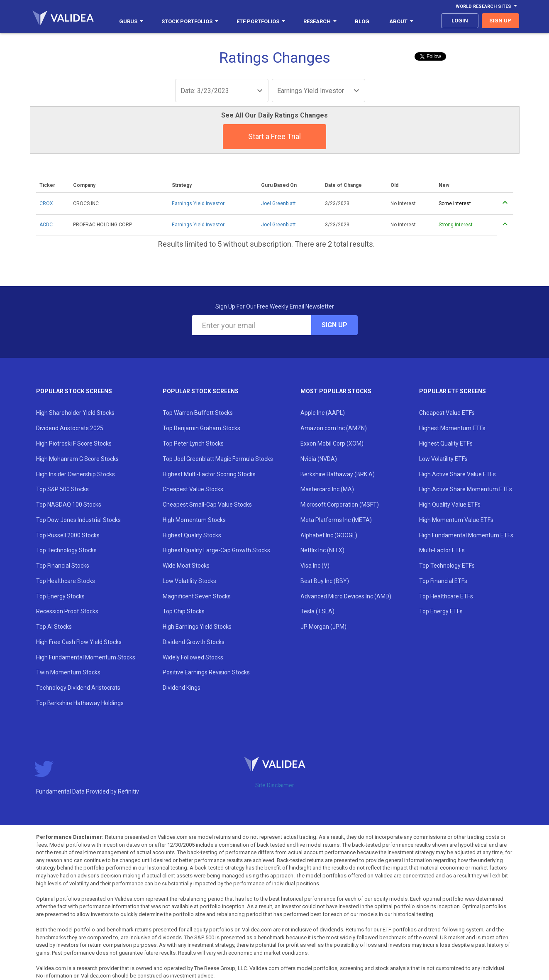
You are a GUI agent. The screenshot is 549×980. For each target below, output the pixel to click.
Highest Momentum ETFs (452, 428)
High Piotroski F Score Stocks (74, 443)
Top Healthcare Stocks (66, 581)
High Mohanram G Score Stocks (77, 459)
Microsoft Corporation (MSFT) (340, 505)
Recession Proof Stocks (67, 611)
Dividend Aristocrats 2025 (70, 428)
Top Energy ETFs (441, 611)
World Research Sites (486, 6)
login (460, 21)
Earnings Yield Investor (198, 203)
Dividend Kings (182, 688)
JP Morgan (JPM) (323, 627)
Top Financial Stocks (63, 566)
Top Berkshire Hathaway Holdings (80, 703)
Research (320, 21)
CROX (46, 203)
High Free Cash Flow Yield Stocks (79, 642)
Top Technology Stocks (66, 550)
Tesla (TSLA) (317, 611)
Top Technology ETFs (447, 566)
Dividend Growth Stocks (194, 642)
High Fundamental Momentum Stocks (86, 657)
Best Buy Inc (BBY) (325, 581)
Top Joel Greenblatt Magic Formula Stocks (218, 459)
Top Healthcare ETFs (446, 596)
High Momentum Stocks (194, 520)
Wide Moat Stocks (186, 566)
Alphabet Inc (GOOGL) (329, 535)
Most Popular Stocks (336, 391)
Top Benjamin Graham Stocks (201, 428)
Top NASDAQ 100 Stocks (69, 505)
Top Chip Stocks (184, 611)
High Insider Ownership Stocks (76, 474)
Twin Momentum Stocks (68, 672)
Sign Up (334, 325)
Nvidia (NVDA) (319, 459)
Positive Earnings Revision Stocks (206, 672)
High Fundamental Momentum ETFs (466, 535)
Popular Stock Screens (74, 391)
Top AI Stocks (54, 627)
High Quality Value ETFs (450, 505)
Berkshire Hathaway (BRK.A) (338, 474)
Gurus (131, 21)
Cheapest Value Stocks (193, 489)
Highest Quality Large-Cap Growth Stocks (216, 550)
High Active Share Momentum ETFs (466, 489)
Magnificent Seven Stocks (197, 596)
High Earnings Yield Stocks (197, 627)
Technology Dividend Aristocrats (78, 688)
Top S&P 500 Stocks (62, 489)
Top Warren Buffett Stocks (198, 413)
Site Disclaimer (275, 785)
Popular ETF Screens (453, 391)
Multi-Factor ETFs (442, 550)
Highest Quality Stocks (192, 535)
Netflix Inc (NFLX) (322, 550)
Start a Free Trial (274, 136)
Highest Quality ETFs (446, 443)
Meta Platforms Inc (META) (336, 520)
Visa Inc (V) (315, 566)
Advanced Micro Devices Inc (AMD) (346, 596)
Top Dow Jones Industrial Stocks (78, 520)
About (401, 21)
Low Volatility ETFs (443, 459)
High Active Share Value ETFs (457, 474)
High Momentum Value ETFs (456, 520)
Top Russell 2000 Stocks (68, 535)
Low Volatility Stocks (189, 581)
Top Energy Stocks (60, 596)
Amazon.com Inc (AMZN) (334, 428)
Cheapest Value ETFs (447, 413)
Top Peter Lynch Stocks (193, 443)
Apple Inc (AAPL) (323, 413)
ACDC (46, 225)
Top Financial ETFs (443, 581)
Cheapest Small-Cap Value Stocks (207, 505)
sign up (500, 21)
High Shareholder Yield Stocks (75, 413)
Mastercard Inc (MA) (327, 489)
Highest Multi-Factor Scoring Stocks (209, 474)
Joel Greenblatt (278, 203)
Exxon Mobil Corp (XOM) (332, 443)
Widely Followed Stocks (193, 657)
